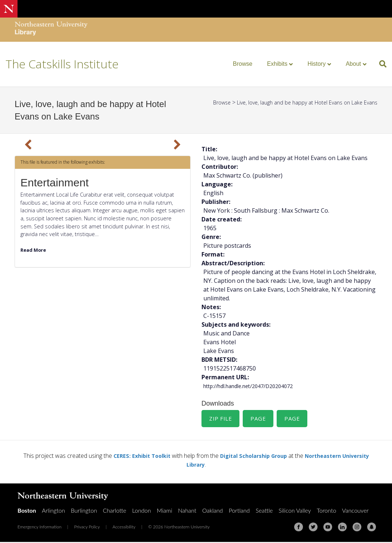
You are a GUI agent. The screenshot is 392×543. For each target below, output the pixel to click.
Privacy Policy (87, 528)
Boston (27, 511)
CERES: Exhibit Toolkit (150, 457)
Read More (35, 250)
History (316, 64)
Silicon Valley (295, 511)
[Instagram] (357, 528)
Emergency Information (39, 528)
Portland (239, 511)
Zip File (221, 419)
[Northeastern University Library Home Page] (51, 29)
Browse (243, 64)
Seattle (264, 511)
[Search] (380, 64)
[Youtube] (328, 528)
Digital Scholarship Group (268, 457)
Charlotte (115, 511)
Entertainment (55, 183)
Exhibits (277, 64)
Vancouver (355, 511)
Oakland (213, 511)
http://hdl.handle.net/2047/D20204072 (255, 386)
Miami (165, 511)
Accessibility (124, 528)
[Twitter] (313, 528)
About (353, 64)
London (142, 511)
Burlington (84, 511)
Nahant (187, 511)
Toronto (326, 511)
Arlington (53, 511)
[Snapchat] (372, 528)
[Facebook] (299, 528)
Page (260, 419)
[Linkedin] (342, 528)
